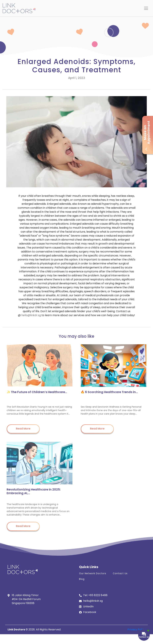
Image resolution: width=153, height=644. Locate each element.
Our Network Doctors (93, 573)
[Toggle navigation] (146, 8)
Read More (23, 429)
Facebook (90, 612)
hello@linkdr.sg (31, 315)
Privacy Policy (136, 629)
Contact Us (120, 573)
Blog (82, 579)
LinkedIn (88, 606)
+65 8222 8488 (98, 595)
